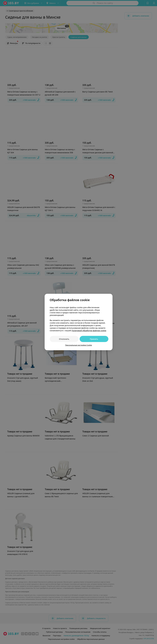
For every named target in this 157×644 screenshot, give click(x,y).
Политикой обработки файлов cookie (89, 330)
